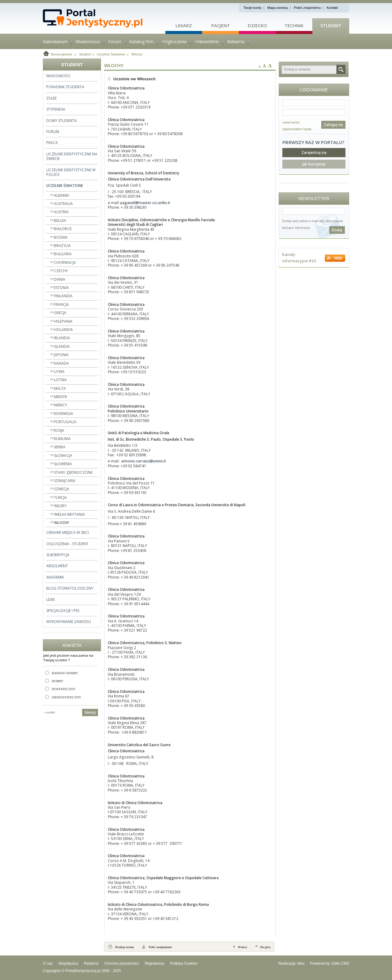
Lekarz (184, 25)
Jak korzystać (314, 164)
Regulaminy (155, 963)
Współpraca (68, 963)
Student (331, 25)
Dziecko (257, 25)
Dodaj (337, 230)
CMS (345, 963)
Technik (294, 25)
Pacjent (221, 25)
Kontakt (332, 8)
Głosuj (90, 712)
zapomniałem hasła (297, 129)
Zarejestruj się (314, 152)
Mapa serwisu (278, 8)
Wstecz (242, 947)
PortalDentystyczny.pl (83, 971)
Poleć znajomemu (307, 8)
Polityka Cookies (184, 963)
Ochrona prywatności (122, 963)
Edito (336, 963)
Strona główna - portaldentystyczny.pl (104, 18)
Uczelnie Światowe (111, 54)
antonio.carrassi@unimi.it (144, 461)
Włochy (137, 54)
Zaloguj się (333, 125)
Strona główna (61, 54)
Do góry (266, 947)
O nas (48, 963)
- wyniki (49, 712)
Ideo (301, 963)
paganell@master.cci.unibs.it (145, 203)
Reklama (91, 963)
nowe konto (291, 122)
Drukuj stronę (124, 947)
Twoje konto (253, 8)
